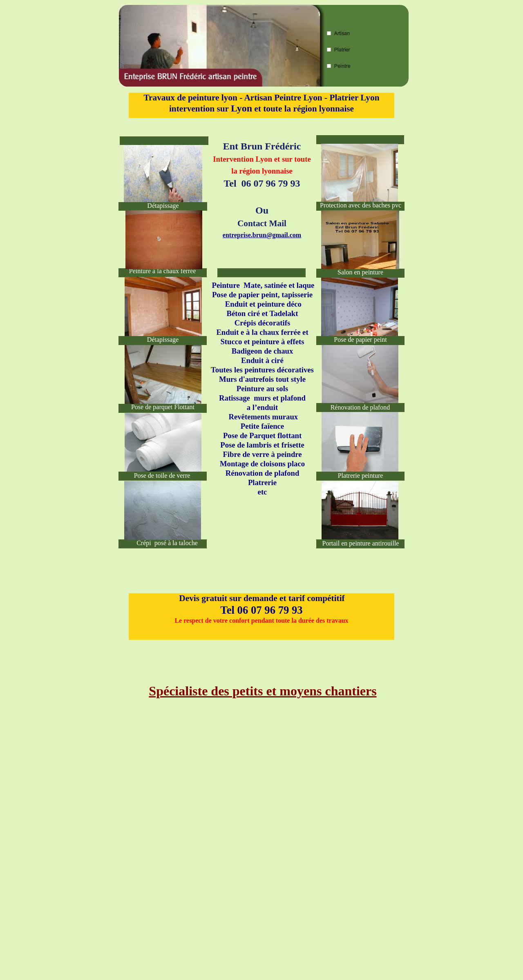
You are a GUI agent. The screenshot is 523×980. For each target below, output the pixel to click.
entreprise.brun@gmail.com (262, 235)
